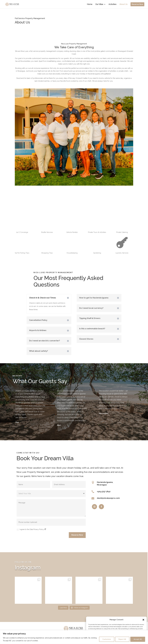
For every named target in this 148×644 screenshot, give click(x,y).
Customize (107, 639)
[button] (143, 620)
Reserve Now (77, 535)
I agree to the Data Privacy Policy (31, 529)
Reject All (122, 639)
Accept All (138, 639)
